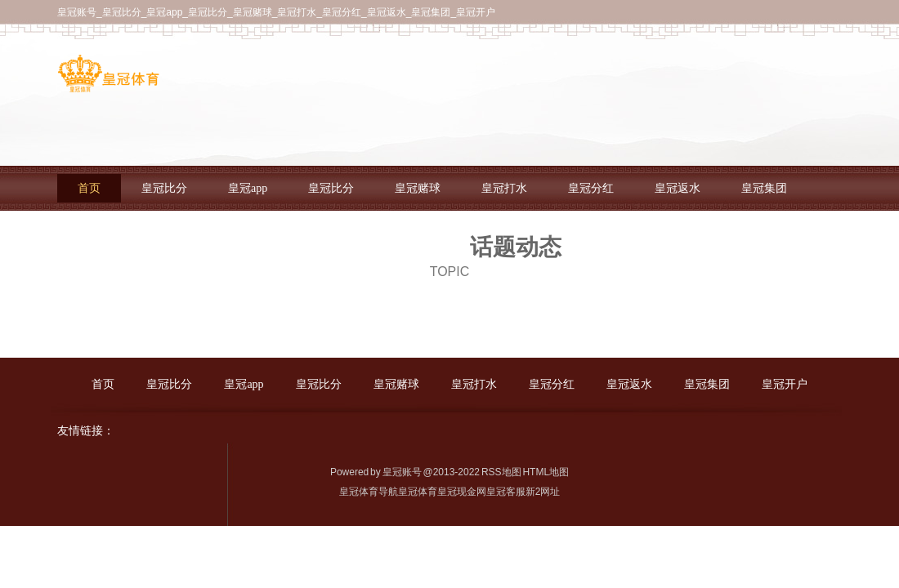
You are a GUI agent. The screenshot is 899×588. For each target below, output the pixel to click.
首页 (89, 188)
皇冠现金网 (462, 492)
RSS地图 (501, 472)
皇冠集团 (764, 188)
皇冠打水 (504, 188)
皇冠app (248, 188)
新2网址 (543, 492)
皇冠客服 (506, 492)
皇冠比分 (164, 188)
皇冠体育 (418, 492)
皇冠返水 (678, 188)
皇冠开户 (785, 384)
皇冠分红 (591, 188)
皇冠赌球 (418, 188)
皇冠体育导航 (369, 492)
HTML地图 (546, 472)
